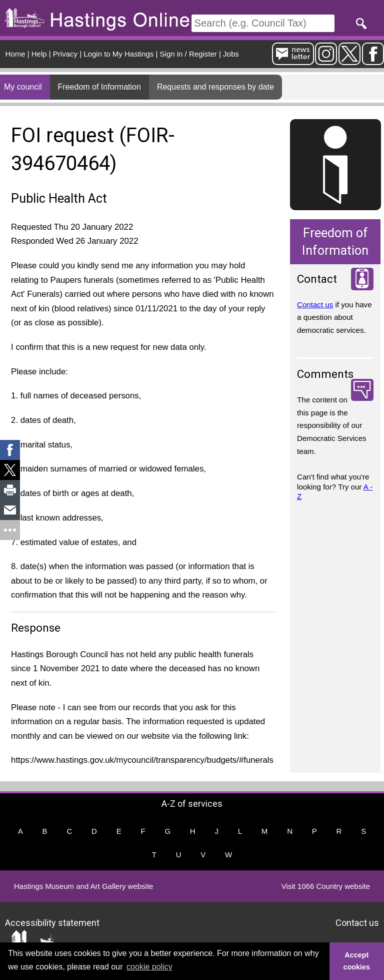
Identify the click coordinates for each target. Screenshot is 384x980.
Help (39, 54)
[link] (10, 450)
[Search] (263, 23)
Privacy (65, 54)
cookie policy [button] (149, 967)
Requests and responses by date (215, 87)
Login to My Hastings (118, 54)
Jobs (231, 54)
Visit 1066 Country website (326, 886)
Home (15, 54)
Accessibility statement (52, 922)
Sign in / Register (188, 54)
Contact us (315, 305)
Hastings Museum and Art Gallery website (83, 886)
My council (23, 87)
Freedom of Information (99, 87)
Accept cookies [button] (357, 961)
